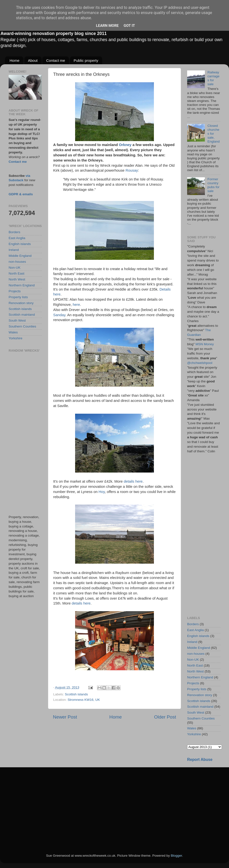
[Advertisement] (25, 434)
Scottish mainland (22, 315)
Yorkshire (16, 338)
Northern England (22, 285)
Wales (13, 332)
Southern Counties (22, 326)
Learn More (107, 26)
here (76, 305)
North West (17, 279)
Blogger (176, 856)
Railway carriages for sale (213, 78)
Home (15, 60)
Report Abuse (200, 760)
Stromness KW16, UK (84, 700)
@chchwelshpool (200, 363)
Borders (14, 232)
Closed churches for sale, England (213, 134)
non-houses (17, 262)
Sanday (59, 315)
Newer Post (65, 717)
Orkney (125, 145)
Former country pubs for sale (213, 185)
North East (16, 273)
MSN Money (205, 344)
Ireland (14, 250)
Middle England (20, 256)
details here (133, 481)
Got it (129, 26)
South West (17, 320)
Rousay (132, 170)
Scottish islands (76, 694)
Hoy (102, 492)
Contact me (56, 60)
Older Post (165, 717)
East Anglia (17, 238)
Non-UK (15, 268)
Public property (86, 60)
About (33, 60)
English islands (20, 244)
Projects (15, 291)
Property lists (18, 297)
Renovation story (21, 303)
